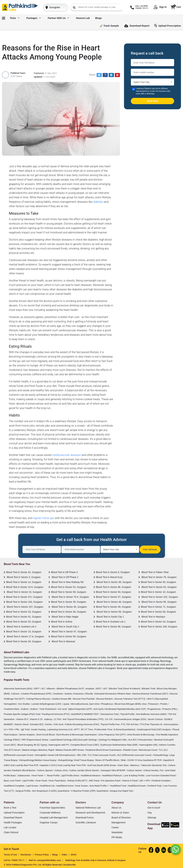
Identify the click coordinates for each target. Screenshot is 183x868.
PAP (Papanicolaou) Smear (35, 740)
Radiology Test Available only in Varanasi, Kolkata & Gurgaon (95, 860)
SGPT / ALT (40, 689)
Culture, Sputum (45, 770)
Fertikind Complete (161, 781)
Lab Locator (10, 827)
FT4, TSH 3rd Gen (130, 724)
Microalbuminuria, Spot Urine (85, 704)
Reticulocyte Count (148, 750)
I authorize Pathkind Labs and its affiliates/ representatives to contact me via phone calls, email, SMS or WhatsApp (153, 91)
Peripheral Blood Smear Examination (104, 750)
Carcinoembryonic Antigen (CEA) (130, 719)
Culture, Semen (135, 770)
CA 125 (109, 719)
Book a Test (10, 808)
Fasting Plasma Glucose (38, 699)
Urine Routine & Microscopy (141, 735)
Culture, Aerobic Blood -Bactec (84, 770)
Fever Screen (82, 786)
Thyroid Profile (128, 714)
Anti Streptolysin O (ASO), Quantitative (51, 791)
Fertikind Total (155, 786)
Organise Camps (49, 822)
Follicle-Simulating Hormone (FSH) (82, 724)
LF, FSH (58, 719)
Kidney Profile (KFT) (78, 781)
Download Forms (85, 818)
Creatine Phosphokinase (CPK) (36, 694)
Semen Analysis (27, 735)
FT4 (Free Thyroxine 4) (151, 724)
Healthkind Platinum (112, 776)
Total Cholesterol (48, 709)
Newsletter (117, 832)
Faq (149, 813)
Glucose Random (105, 699)
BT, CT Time (87, 729)
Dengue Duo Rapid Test (122, 791)
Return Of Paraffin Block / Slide (111, 760)
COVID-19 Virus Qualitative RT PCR (145, 760)
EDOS (74, 855)
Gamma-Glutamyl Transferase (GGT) (150, 694)
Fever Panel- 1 (39, 776)
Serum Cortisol (155, 719)
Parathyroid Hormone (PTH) (56, 714)
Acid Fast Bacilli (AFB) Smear (102, 765)
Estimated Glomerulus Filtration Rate (113, 694)
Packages (34, 18)
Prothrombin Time (104, 729)
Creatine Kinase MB (62, 699)
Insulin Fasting (39, 729)
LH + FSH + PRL (12, 729)
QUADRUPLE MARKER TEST (85, 714)
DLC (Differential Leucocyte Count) (135, 755)
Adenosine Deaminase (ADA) (18, 689)
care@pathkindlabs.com (49, 860)
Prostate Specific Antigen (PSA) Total (22, 714)
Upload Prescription (168, 26)
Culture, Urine (61, 770)
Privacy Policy (42, 855)
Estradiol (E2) (37, 724)
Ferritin (49, 724)
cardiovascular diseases (67, 455)
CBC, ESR (82, 755)
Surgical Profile (23, 791)
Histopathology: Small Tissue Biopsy (76, 760)
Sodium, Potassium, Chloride (79, 694)
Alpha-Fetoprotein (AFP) (80, 709)
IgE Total (25, 729)
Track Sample (109, 26)
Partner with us (58, 18)
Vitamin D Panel (130, 781)
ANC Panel (94, 781)
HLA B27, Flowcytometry (140, 740)
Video (64, 855)
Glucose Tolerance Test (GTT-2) (130, 699)
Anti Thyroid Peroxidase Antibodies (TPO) (83, 719)
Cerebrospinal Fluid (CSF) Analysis (154, 729)
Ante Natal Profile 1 (99, 786)
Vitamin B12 (23, 719)
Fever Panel (41, 781)
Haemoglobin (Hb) (149, 745)
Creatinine (58, 694)
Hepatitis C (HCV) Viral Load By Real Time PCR (63, 765)
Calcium (16, 694)
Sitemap (152, 818)
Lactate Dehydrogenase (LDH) (47, 704)
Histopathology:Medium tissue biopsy (38, 760)
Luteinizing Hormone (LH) (60, 729)
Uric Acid (62, 709)
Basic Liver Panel (12, 781)
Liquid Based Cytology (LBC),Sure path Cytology (74, 740)
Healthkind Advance (91, 776)
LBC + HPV (145, 781)
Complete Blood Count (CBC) (85, 745)
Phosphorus (107, 704)
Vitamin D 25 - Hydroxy (41, 719)
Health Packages (13, 822)
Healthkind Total (118, 786)
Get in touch (154, 808)
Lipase (66, 704)
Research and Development (90, 813)
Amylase (90, 689)
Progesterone (154, 709)
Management (119, 822)
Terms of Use (10, 855)
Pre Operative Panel (111, 781)
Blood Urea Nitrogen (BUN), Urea (131, 704)
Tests (15, 18)
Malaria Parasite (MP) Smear (70, 750)
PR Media (117, 837)
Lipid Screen (32, 786)
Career (115, 827)
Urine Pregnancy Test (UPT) (112, 735)
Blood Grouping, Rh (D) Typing (32, 745)
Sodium (25, 709)
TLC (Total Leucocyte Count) (102, 755)
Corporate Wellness (50, 813)
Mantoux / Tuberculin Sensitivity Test (149, 765)
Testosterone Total (110, 714)
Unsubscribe (69, 865)
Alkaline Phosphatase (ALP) (70, 689)
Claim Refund (11, 832)
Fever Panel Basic (58, 781)
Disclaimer (26, 855)
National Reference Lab (88, 808)
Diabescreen (24, 776)
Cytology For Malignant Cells (113, 740)
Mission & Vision (120, 813)
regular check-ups (43, 518)
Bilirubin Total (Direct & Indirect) (125, 689)
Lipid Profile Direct (70, 776)
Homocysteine (171, 724)
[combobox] (152, 82)
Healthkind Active (65, 786)
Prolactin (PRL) (170, 709)
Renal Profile (54, 776)
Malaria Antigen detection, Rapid (38, 750)
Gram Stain (123, 765)
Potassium (154, 704)
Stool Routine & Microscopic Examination (77, 735)
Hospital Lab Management (54, 818)
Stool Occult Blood (46, 735)
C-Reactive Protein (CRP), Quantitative (90, 791)
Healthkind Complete (14, 786)
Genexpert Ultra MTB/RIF (113, 770)
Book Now (152, 101)
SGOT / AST (102, 689)
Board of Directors (121, 818)
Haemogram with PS (59, 745)
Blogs (98, 18)
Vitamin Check (22, 724)
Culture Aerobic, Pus (154, 770)
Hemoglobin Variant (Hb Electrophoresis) (55, 755)
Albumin (51, 689)
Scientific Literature (86, 822)
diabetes (98, 202)
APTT (77, 729)
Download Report (137, 26)
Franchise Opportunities (52, 808)
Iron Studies (24, 704)
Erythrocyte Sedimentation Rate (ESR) (119, 745)
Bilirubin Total (149, 689)
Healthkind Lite (47, 786)
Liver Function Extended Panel (161, 776)
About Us (116, 808)
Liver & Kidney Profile (134, 776)
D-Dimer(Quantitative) (125, 729)
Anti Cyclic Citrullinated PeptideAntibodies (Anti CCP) (120, 709)
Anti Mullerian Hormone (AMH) (152, 714)
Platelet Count (130, 750)
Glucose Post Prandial (84, 699)
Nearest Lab (83, 18)
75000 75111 (18, 860)
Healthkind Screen (137, 786)
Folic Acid (59, 724)
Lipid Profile (28, 781)
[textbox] (152, 83)
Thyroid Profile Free (110, 724)
